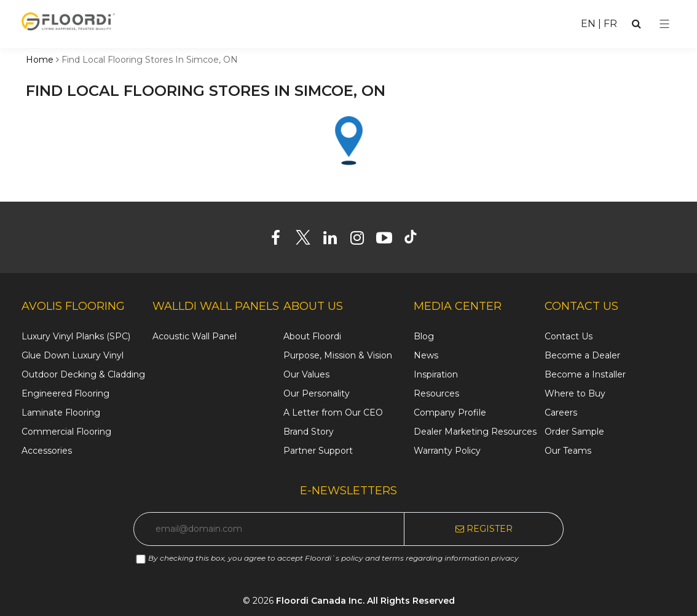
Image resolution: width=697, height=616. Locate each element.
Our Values (306, 374)
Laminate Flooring (61, 413)
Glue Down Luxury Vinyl (73, 355)
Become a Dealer (582, 355)
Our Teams (568, 451)
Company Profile (450, 413)
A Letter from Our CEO (333, 413)
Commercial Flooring (66, 432)
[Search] (636, 24)
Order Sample (574, 432)
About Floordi (312, 336)
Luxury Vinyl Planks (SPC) (76, 336)
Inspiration (436, 374)
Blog (424, 336)
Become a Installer (585, 374)
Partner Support (318, 451)
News (426, 355)
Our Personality (317, 393)
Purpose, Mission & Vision (338, 355)
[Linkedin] (335, 240)
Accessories (47, 451)
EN (588, 24)
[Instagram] (362, 240)
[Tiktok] (416, 240)
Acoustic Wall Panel (195, 336)
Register (484, 529)
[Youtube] (389, 240)
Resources (436, 393)
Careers (561, 413)
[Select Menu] (664, 24)
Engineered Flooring (65, 393)
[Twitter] (308, 240)
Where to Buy (575, 393)
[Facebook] (281, 240)
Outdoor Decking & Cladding (83, 374)
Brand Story (309, 432)
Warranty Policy (447, 451)
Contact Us (569, 336)
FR (610, 24)
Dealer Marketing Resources (475, 432)
